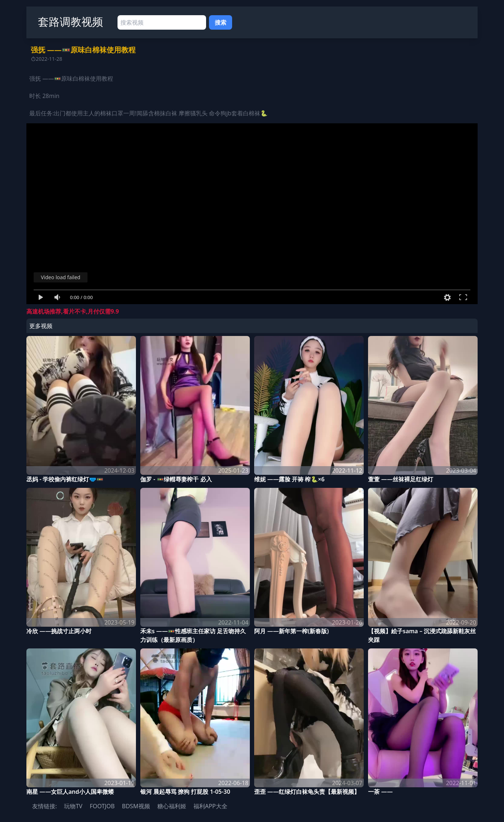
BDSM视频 (136, 806)
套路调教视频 (71, 22)
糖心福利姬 (172, 806)
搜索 (221, 22)
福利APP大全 (210, 806)
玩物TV (73, 806)
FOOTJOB (102, 806)
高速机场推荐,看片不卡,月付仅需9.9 (73, 311)
